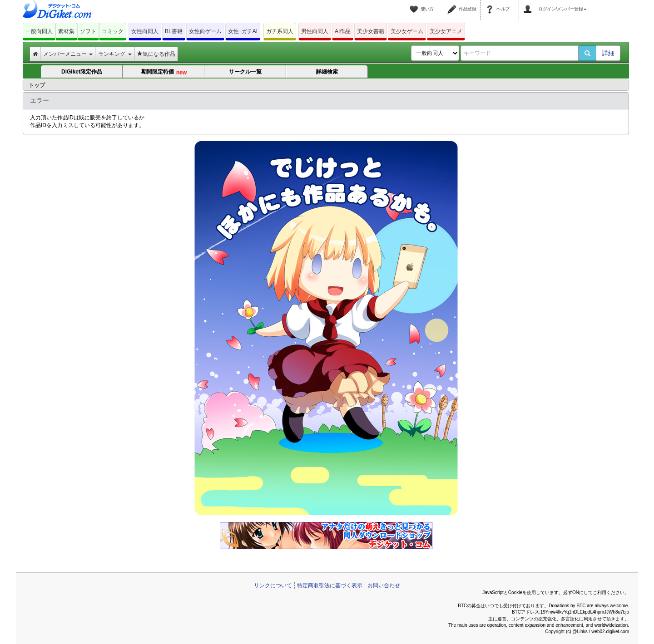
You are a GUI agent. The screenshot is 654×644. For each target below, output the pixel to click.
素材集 (66, 31)
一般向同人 (39, 31)
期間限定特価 (164, 73)
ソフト (88, 31)
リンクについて (273, 585)
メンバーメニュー (68, 54)
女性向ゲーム (205, 31)
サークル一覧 (245, 72)
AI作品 (343, 31)
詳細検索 (327, 72)
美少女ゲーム (407, 31)
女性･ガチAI (243, 31)
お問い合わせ (384, 585)
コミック (113, 31)
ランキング (115, 54)
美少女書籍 (371, 31)
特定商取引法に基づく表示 (330, 585)
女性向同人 (145, 31)
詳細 (608, 53)
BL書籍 (174, 31)
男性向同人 (315, 31)
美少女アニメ (446, 31)
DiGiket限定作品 (82, 72)
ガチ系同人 (280, 31)
